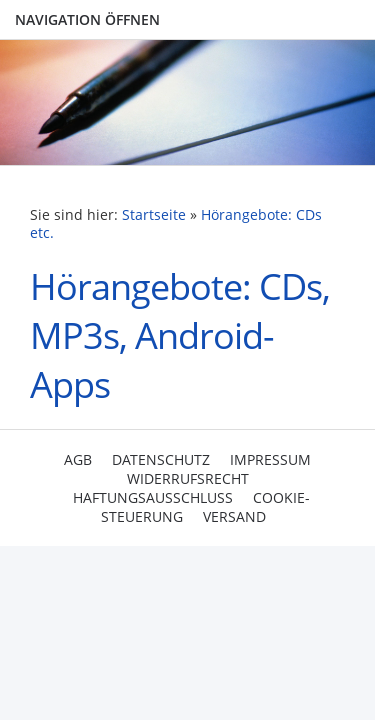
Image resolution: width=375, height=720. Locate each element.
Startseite (154, 215)
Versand (234, 516)
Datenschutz (161, 459)
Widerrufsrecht (188, 478)
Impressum (270, 459)
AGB (78, 459)
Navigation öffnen (87, 19)
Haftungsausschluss (153, 497)
